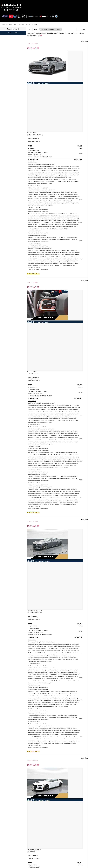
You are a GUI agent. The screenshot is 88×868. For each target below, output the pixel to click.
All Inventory (9, 24)
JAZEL (18, 770)
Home (4, 24)
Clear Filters (82, 29)
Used (14, 24)
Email (8, 867)
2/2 (40, 36)
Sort (35, 29)
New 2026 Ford (33, 44)
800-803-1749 (11, 10)
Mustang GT (34, 48)
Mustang (28, 24)
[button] (61, 29)
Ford (24, 24)
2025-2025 (19, 24)
